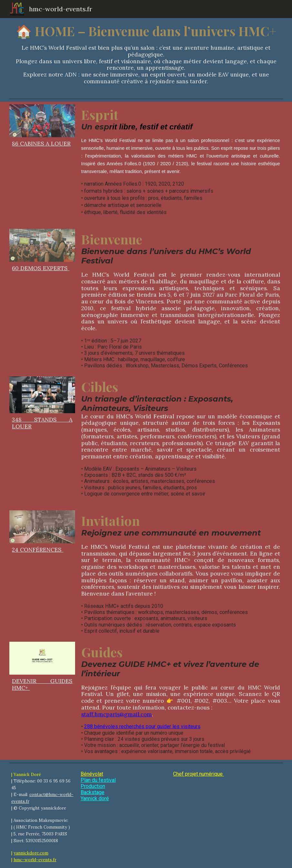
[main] (146, 57)
